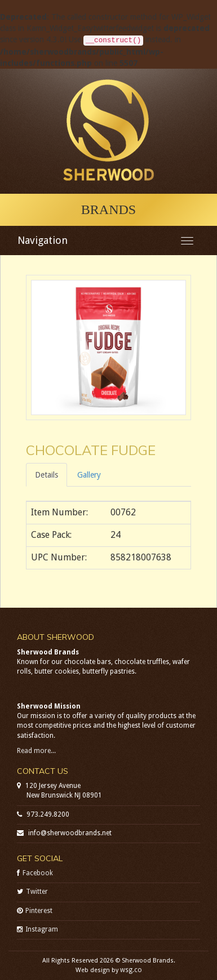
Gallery (89, 475)
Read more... (36, 751)
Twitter (37, 892)
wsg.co (131, 970)
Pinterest (39, 911)
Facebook (38, 873)
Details (46, 475)
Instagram (42, 929)
